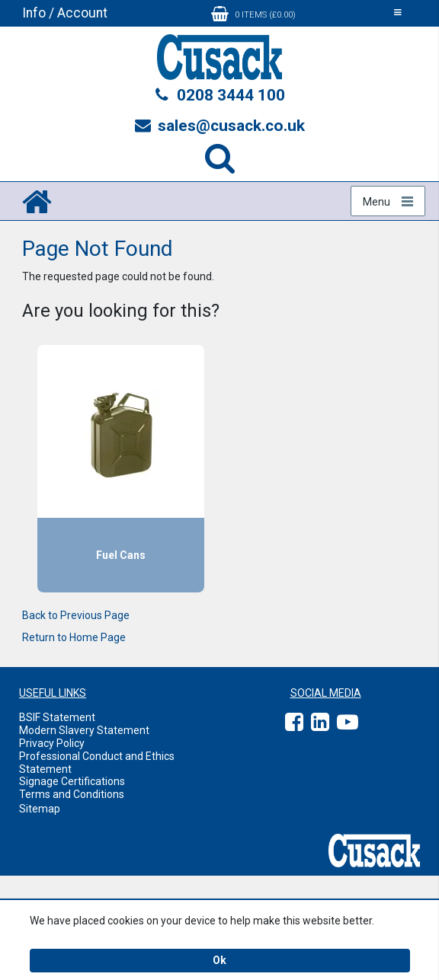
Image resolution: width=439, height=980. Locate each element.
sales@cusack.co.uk (220, 126)
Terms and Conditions (72, 794)
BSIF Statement (57, 717)
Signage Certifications (72, 781)
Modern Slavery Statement (84, 730)
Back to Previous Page (76, 615)
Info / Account (65, 13)
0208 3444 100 (219, 95)
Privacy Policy (52, 743)
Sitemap (40, 809)
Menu (377, 202)
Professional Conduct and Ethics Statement (97, 763)
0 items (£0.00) (253, 14)
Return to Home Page (74, 637)
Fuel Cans (121, 555)
